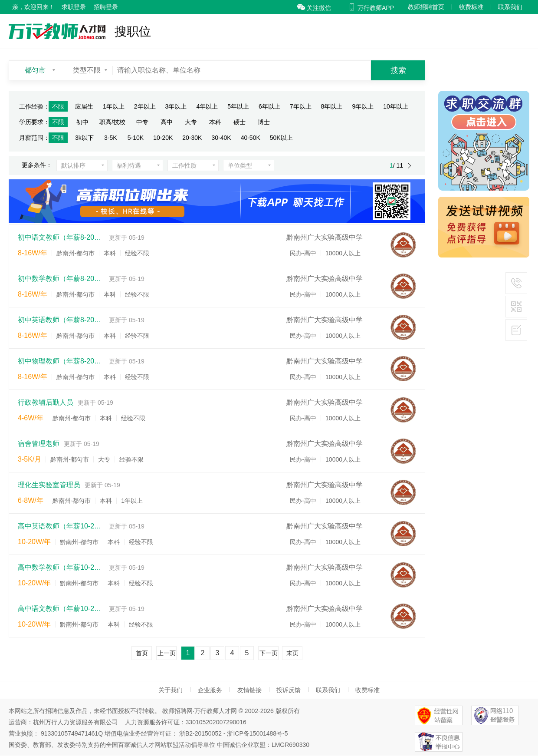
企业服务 (210, 690)
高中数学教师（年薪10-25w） (61, 567)
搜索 (398, 70)
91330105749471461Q (72, 733)
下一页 (269, 653)
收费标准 (471, 7)
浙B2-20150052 (200, 733)
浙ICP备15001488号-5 (257, 733)
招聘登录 (106, 7)
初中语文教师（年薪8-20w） (61, 237)
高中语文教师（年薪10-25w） (61, 609)
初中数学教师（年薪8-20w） (61, 279)
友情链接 (249, 690)
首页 (142, 653)
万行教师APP (371, 8)
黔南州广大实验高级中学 (325, 237)
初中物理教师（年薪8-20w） (61, 361)
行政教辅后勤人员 (46, 402)
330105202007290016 (216, 722)
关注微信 (314, 8)
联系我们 (510, 7)
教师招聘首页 (426, 7)
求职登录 (74, 7)
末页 (292, 653)
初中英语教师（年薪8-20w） (61, 320)
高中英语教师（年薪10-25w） (61, 526)
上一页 (167, 653)
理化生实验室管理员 (49, 485)
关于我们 (171, 690)
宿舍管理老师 (39, 444)
